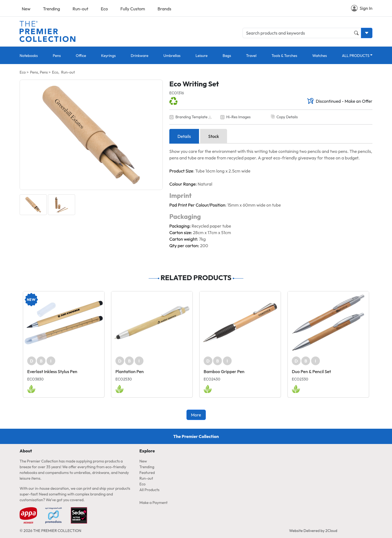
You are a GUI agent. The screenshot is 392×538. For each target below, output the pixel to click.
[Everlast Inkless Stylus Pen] (64, 323)
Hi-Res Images (238, 117)
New (26, 9)
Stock (214, 136)
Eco (104, 9)
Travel (251, 56)
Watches (320, 56)
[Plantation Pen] (152, 323)
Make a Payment (153, 503)
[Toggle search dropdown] (367, 33)
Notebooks (29, 56)
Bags (227, 56)
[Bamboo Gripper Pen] (240, 323)
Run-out (81, 9)
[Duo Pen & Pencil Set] (328, 323)
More (196, 415)
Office (81, 56)
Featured (147, 473)
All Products (149, 490)
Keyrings (109, 56)
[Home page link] (48, 31)
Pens (57, 56)
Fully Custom (133, 9)
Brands (164, 9)
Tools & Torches (284, 56)
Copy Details (287, 117)
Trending (52, 9)
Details (184, 136)
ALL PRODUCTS (356, 56)
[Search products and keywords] (302, 33)
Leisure (201, 56)
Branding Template (191, 117)
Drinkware (140, 56)
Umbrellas (172, 56)
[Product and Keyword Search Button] (356, 33)
